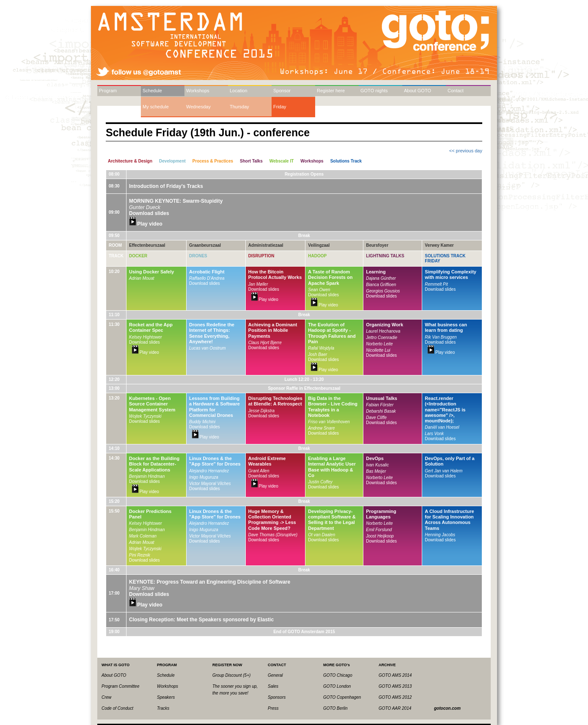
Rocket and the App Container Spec (151, 327)
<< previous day (466, 151)
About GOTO (418, 91)
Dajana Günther (381, 278)
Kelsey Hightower (146, 337)
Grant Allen (259, 471)
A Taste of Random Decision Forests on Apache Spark (330, 277)
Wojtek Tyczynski (145, 416)
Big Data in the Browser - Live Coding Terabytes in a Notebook (333, 407)
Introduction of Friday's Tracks (166, 186)
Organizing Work (385, 325)
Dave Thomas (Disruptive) (273, 535)
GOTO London (337, 686)
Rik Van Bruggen (441, 337)
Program (108, 91)
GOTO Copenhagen (342, 697)
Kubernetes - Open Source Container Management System (152, 404)
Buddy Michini (202, 422)
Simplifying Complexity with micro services (451, 274)
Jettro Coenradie (382, 338)
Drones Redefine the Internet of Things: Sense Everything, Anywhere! (212, 333)
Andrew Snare (321, 428)
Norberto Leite (379, 344)
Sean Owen (319, 290)
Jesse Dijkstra (261, 411)
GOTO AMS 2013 (395, 686)
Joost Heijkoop (380, 536)
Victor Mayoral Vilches (210, 484)
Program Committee (120, 686)
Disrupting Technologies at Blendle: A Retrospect (275, 401)
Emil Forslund (379, 530)
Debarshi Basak (381, 411)
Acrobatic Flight (207, 272)
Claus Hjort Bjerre (265, 343)
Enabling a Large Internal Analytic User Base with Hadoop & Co (332, 467)
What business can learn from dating (446, 327)
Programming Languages (381, 514)
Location (239, 91)
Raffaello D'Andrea (207, 278)
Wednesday (198, 107)
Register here (331, 91)
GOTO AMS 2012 (395, 697)
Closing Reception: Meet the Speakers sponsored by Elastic (201, 620)
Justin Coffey (320, 482)
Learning (376, 272)
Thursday (239, 107)
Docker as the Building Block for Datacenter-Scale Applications (154, 464)
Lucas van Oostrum (207, 348)
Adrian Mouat (142, 278)
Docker (138, 256)
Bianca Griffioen (381, 285)
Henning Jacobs (440, 535)
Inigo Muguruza (204, 477)
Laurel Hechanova (383, 331)
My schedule (156, 107)
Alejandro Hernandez (209, 471)
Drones (198, 256)
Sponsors (277, 697)
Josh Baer (317, 354)
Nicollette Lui (378, 350)
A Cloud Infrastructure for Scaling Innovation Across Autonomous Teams (449, 520)
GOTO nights (374, 91)
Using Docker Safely (151, 272)
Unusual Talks (382, 398)
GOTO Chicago (338, 675)
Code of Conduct (117, 708)
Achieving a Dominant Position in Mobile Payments (273, 330)
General (275, 675)
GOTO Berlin (335, 708)
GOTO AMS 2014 (395, 675)
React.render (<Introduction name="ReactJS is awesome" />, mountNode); (445, 409)
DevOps (375, 458)
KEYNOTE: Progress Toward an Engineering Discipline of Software (210, 582)
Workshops (198, 91)
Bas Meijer (376, 471)
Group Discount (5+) (231, 675)
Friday (280, 107)
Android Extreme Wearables (267, 461)
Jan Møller (258, 284)
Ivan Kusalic (377, 465)
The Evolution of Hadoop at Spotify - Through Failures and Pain (332, 333)
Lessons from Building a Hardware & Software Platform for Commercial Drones (214, 407)
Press (273, 708)
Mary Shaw (142, 588)
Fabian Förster (380, 405)
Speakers (166, 697)
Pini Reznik (140, 555)
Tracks (163, 708)
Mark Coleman (143, 536)
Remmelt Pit (436, 284)
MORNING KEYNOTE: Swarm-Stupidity (176, 201)
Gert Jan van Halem (444, 471)
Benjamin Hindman (147, 476)
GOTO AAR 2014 (395, 708)
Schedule (152, 91)
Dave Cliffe (376, 418)
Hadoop (317, 256)
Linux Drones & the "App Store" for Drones (215, 461)
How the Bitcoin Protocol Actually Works (275, 274)
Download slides (149, 213)
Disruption (261, 256)
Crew (106, 697)
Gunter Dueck (145, 207)
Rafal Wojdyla (321, 348)
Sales (273, 686)
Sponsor (282, 91)
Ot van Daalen (321, 535)
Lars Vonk (434, 434)
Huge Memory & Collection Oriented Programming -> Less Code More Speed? (272, 520)
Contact (456, 91)
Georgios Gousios (383, 291)
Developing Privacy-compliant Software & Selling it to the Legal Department (332, 520)
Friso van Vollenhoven (329, 422)
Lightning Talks (385, 256)
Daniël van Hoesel (442, 427)
